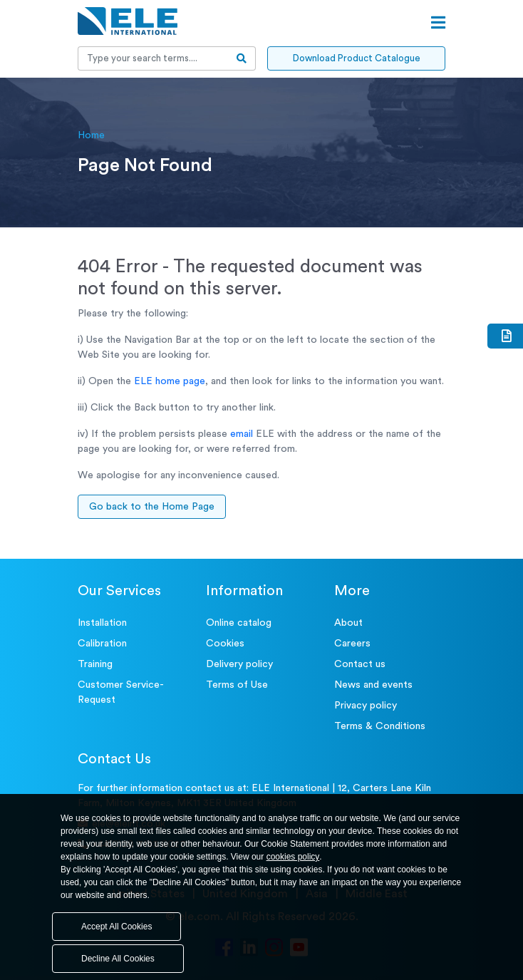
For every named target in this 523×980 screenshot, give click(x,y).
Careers (352, 644)
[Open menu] (438, 23)
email (242, 434)
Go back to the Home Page (152, 507)
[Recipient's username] (153, 58)
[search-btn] (242, 58)
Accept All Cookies (116, 927)
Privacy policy (366, 706)
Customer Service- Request (121, 692)
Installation (102, 623)
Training (95, 664)
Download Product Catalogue (357, 58)
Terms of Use (237, 685)
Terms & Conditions (380, 726)
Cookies (225, 644)
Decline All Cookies (118, 959)
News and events (373, 685)
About (348, 623)
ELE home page (170, 381)
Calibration (102, 644)
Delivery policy (239, 664)
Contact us (360, 664)
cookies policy (293, 857)
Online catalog (239, 623)
